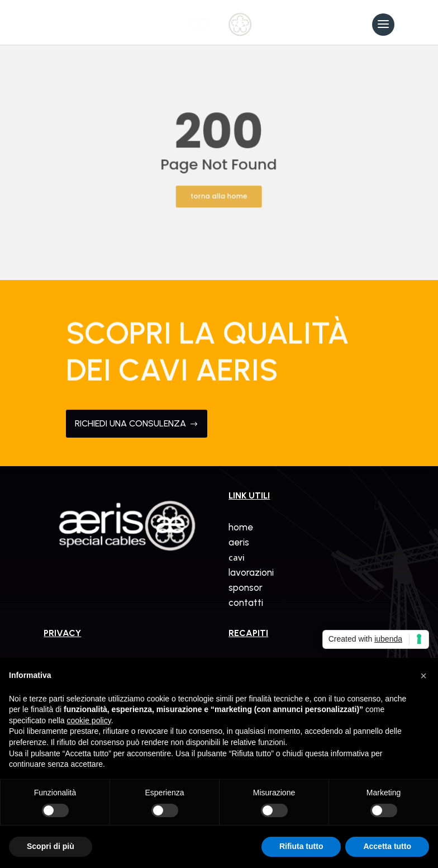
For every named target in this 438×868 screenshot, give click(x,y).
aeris (239, 542)
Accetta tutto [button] (387, 846)
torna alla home (219, 191)
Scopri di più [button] (51, 846)
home (241, 527)
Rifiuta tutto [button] (301, 846)
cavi (237, 557)
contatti (246, 603)
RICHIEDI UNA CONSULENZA (137, 423)
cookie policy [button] (89, 720)
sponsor (246, 587)
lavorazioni (251, 572)
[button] (423, 676)
